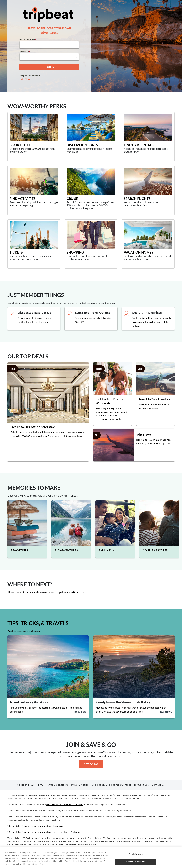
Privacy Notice (80, 785)
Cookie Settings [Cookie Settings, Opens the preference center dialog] (136, 854)
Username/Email (27, 40)
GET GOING (91, 764)
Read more (80, 712)
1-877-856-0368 (118, 804)
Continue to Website (136, 862)
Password (24, 51)
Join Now (25, 79)
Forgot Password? (30, 76)
